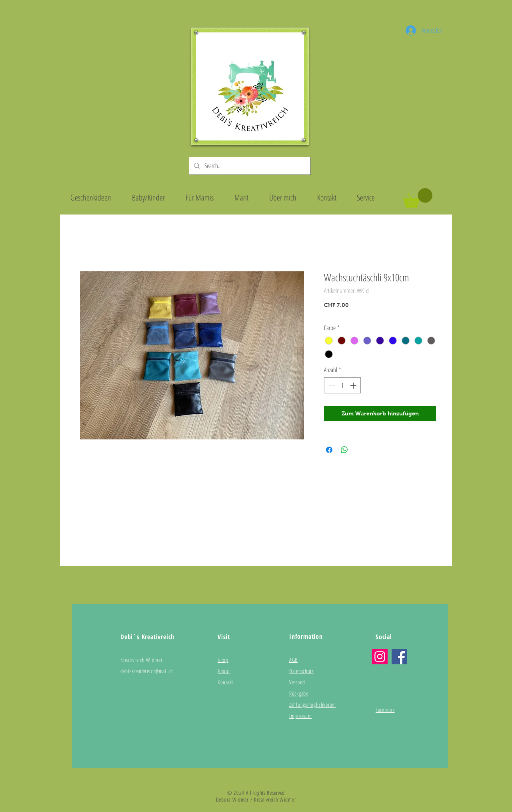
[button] (418, 198)
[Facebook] (399, 657)
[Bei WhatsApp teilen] (344, 450)
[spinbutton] (342, 385)
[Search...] (249, 166)
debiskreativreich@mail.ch (147, 671)
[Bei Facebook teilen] (329, 450)
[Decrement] (331, 385)
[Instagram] (380, 657)
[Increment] (354, 385)
